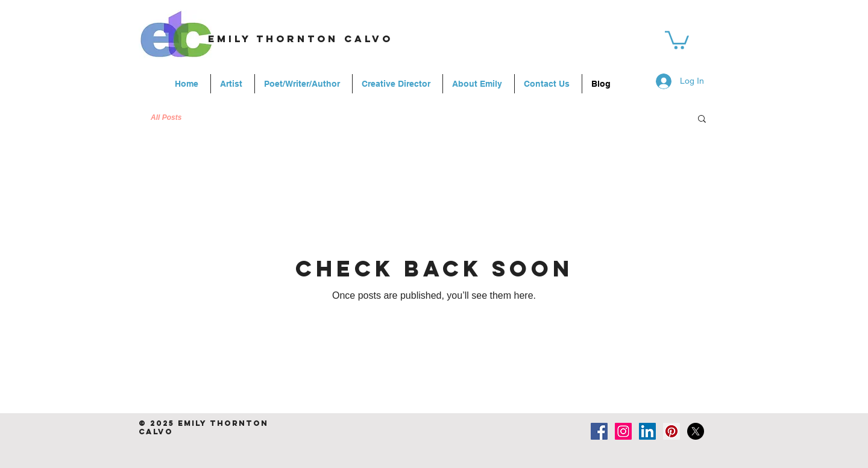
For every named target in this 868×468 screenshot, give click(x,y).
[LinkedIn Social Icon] (647, 431)
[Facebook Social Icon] (599, 431)
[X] (696, 431)
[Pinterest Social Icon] (671, 431)
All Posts (166, 117)
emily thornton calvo (300, 39)
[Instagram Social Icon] (623, 431)
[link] (677, 39)
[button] (702, 120)
